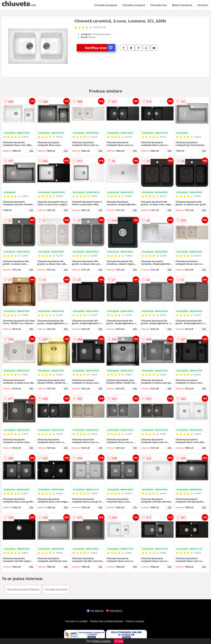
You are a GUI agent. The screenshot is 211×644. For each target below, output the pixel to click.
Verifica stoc (100, 48)
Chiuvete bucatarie (106, 5)
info (31, 151)
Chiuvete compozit (134, 5)
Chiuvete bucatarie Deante (23, 589)
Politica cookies (135, 621)
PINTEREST (114, 611)
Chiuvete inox (158, 5)
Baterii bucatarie (182, 5)
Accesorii (203, 5)
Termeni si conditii (76, 621)
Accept (119, 641)
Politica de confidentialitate (107, 621)
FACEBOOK (95, 611)
